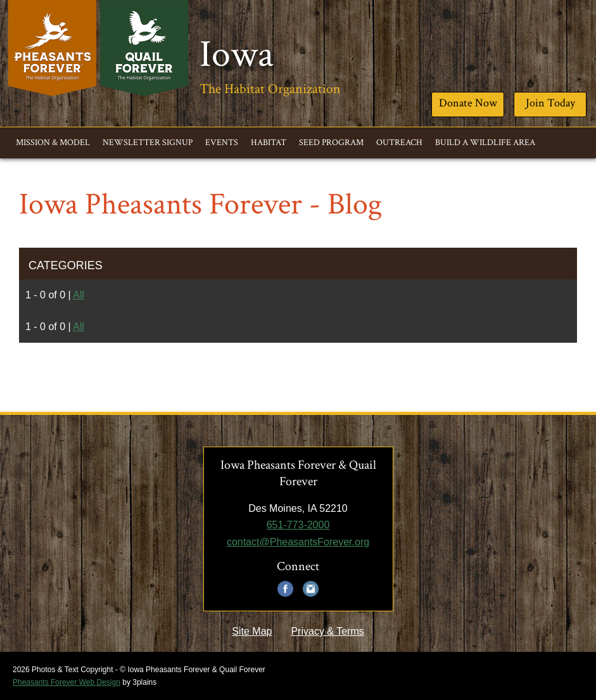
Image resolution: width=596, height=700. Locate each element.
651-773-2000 (298, 525)
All (79, 295)
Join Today (550, 103)
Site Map (252, 631)
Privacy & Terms (327, 631)
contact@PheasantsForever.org (298, 542)
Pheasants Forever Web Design (67, 682)
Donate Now (468, 103)
